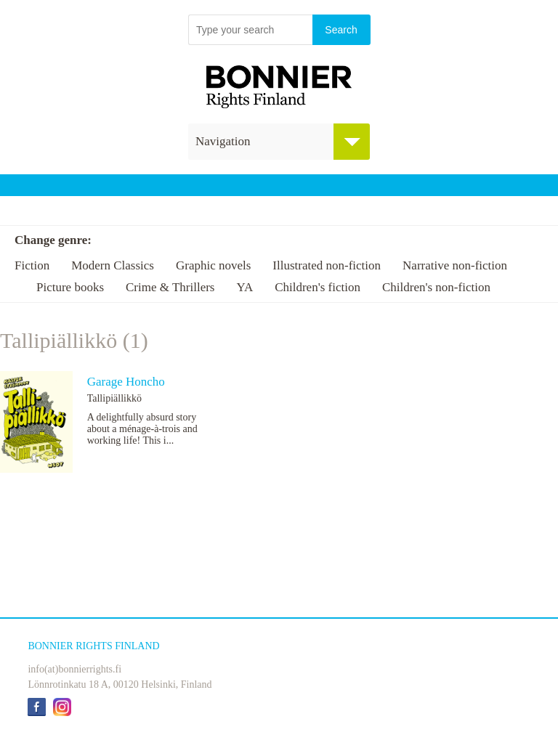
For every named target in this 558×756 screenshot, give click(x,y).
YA (244, 287)
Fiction (32, 265)
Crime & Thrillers (170, 287)
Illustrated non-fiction (327, 265)
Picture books (70, 287)
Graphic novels (213, 265)
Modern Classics (113, 265)
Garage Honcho (126, 382)
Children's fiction (318, 287)
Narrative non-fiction (455, 265)
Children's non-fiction (436, 287)
